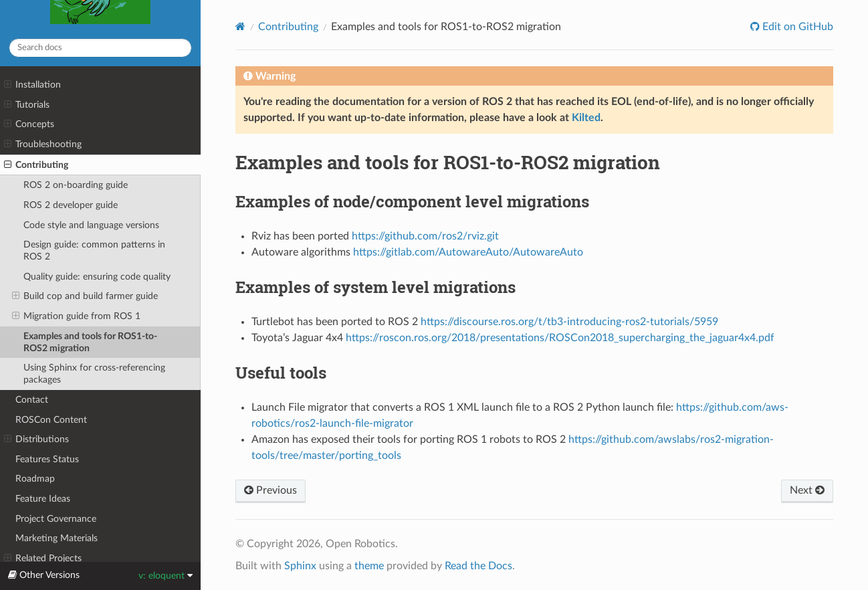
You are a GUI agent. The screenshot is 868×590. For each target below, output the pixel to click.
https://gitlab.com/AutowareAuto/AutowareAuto (468, 252)
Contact (32, 400)
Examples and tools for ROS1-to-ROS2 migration (90, 342)
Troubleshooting (43, 144)
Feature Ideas (43, 499)
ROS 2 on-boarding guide (76, 185)
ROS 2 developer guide (71, 205)
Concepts (29, 124)
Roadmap (35, 479)
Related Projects (43, 559)
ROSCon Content (51, 420)
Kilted (586, 118)
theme (369, 566)
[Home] (240, 26)
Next (807, 490)
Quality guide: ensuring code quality (97, 277)
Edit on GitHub (796, 27)
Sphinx (300, 566)
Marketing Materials (57, 538)
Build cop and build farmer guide (85, 296)
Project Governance (56, 519)
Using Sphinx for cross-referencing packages (94, 374)
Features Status (47, 459)
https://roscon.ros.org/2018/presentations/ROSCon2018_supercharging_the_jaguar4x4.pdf (560, 338)
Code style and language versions (91, 225)
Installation (32, 85)
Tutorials (27, 105)
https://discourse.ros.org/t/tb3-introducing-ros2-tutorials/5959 (569, 322)
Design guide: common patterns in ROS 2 (94, 251)
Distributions (36, 439)
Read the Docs (478, 566)
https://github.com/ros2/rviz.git (425, 236)
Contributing (36, 165)
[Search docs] (100, 48)
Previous (270, 490)
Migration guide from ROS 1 (76, 316)
